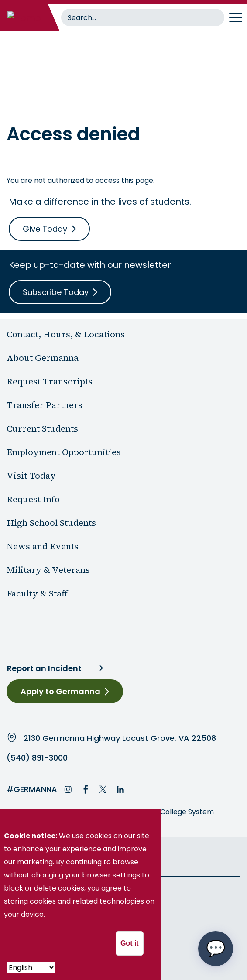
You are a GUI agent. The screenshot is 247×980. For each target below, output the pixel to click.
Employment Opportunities (64, 452)
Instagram (68, 789)
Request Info (33, 499)
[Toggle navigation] (236, 17)
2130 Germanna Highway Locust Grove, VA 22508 (120, 738)
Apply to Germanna (60, 691)
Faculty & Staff (37, 593)
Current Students (42, 428)
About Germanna (43, 358)
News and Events (43, 546)
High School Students (51, 523)
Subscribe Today (56, 292)
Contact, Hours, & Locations (66, 334)
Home (17, 103)
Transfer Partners (45, 405)
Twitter (103, 789)
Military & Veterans (48, 570)
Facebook (86, 789)
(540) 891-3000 (37, 758)
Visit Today (31, 476)
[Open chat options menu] (216, 949)
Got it (130, 943)
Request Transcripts (50, 381)
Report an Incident (44, 668)
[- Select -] (31, 968)
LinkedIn (120, 789)
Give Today (45, 229)
